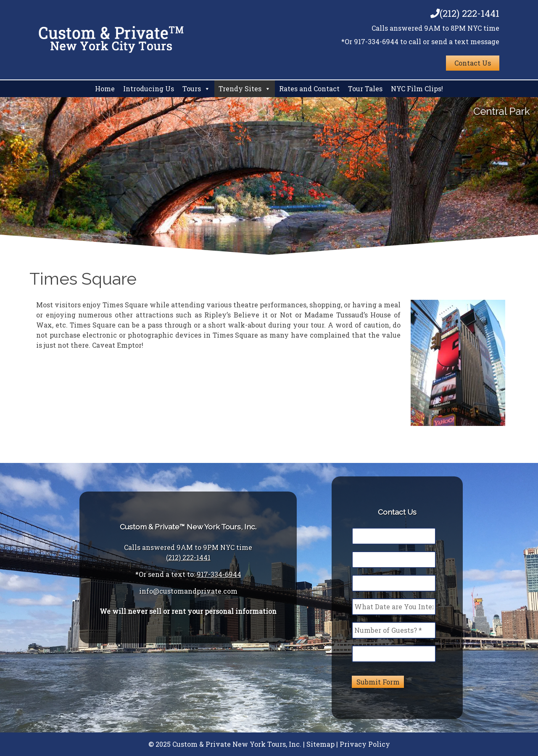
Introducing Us (149, 89)
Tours (192, 89)
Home (105, 89)
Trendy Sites (240, 89)
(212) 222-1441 (465, 13)
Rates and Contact (309, 89)
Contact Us (473, 63)
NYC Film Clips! (417, 89)
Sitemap (320, 744)
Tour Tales (365, 89)
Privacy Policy (365, 744)
